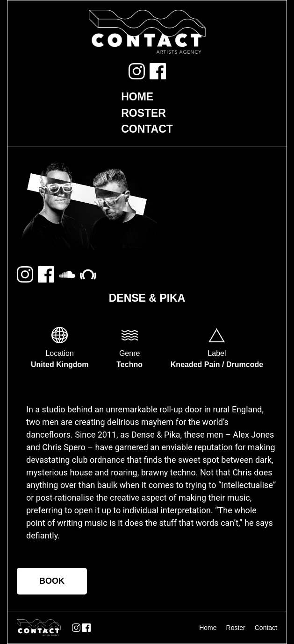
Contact (147, 129)
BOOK (52, 581)
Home (137, 97)
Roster (143, 113)
